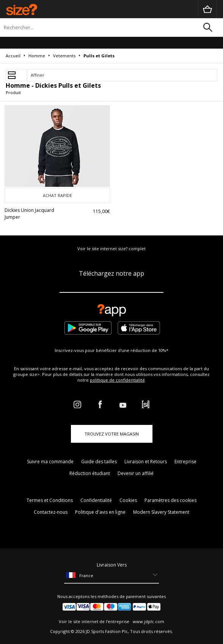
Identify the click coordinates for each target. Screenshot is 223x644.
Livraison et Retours (146, 462)
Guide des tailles (99, 462)
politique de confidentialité (117, 380)
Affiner (38, 75)
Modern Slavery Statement (161, 512)
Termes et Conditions (50, 500)
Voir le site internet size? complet (111, 249)
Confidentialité (96, 500)
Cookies (128, 500)
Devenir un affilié (136, 473)
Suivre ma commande (50, 462)
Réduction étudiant (90, 473)
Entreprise (185, 462)
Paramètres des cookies (170, 500)
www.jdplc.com (148, 621)
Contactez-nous (51, 512)
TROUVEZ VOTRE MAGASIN (112, 434)
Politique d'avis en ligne (100, 512)
